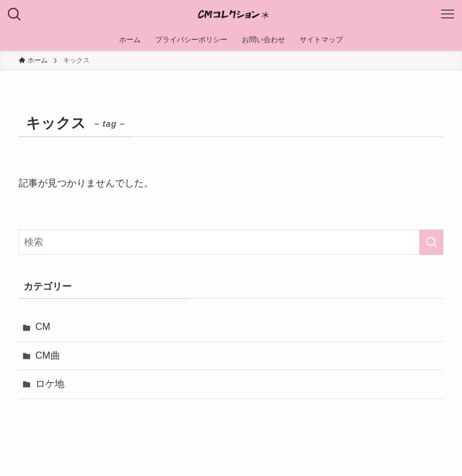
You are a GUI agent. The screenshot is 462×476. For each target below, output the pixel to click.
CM (43, 327)
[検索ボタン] (14, 14)
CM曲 (48, 355)
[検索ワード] (231, 242)
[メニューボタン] (448, 14)
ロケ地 (50, 384)
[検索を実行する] (431, 242)
